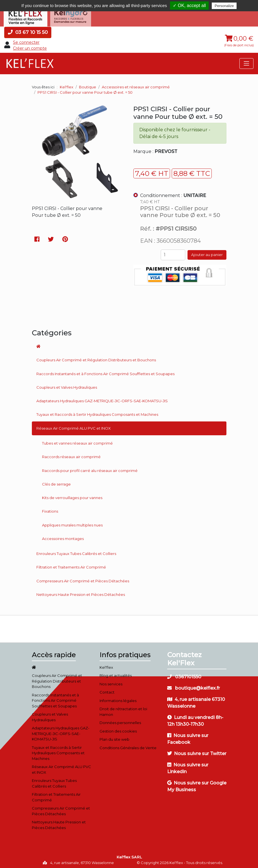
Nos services (111, 682)
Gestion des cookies (118, 729)
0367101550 (184, 674)
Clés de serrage (56, 482)
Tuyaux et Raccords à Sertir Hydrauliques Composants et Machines (97, 412)
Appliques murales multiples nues (72, 523)
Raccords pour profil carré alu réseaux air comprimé (90, 468)
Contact (107, 690)
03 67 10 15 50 (28, 30)
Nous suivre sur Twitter (197, 751)
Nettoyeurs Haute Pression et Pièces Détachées (81, 592)
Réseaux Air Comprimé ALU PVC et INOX (74, 426)
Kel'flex (67, 85)
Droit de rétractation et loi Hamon (123, 710)
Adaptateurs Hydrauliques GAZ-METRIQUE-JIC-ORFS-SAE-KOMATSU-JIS (102, 399)
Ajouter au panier (207, 253)
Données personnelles (120, 721)
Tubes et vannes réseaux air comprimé (77, 441)
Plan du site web (114, 737)
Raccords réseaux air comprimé (71, 455)
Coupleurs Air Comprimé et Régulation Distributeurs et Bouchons (96, 358)
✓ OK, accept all (189, 6)
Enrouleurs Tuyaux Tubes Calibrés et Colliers (76, 552)
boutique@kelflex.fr (194, 686)
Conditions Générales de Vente (128, 745)
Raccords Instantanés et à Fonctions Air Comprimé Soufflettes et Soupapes (105, 371)
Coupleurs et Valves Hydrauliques (67, 385)
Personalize (224, 6)
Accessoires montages (63, 536)
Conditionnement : (173, 193)
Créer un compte (30, 46)
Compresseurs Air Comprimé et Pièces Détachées (83, 579)
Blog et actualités (116, 674)
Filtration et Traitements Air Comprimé (71, 565)
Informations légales (118, 698)
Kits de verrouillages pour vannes (72, 495)
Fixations (50, 509)
